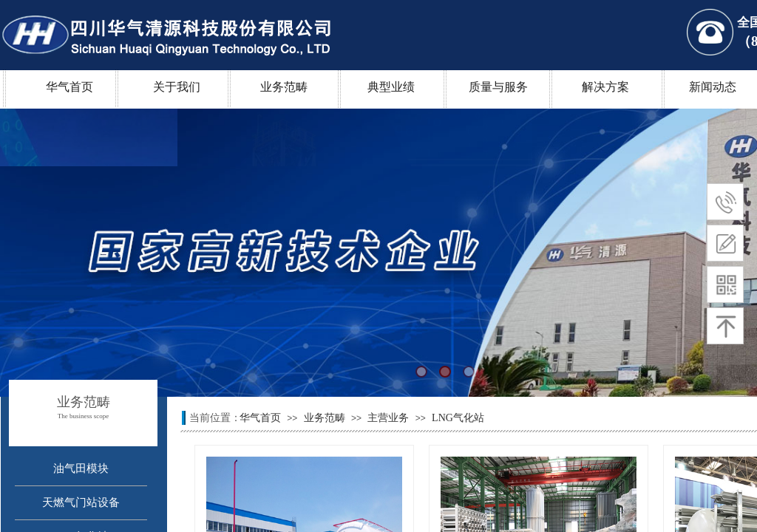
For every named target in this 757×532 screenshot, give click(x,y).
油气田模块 (81, 468)
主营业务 (388, 418)
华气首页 (69, 87)
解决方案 (605, 87)
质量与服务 (498, 87)
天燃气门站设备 (81, 502)
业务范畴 (284, 87)
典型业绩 (391, 87)
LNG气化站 (458, 418)
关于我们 (177, 87)
